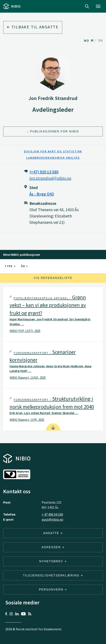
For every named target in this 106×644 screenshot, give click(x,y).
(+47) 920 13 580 (44, 172)
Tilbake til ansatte (33, 27)
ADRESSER (53, 547)
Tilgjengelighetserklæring (53, 575)
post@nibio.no (52, 519)
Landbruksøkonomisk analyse (53, 158)
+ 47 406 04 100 (52, 514)
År (24, 266)
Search (87, 6)
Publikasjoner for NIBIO (55, 131)
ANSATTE (53, 533)
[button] (53, 314)
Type (10, 266)
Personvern (53, 589)
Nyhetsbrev (53, 561)
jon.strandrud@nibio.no (50, 178)
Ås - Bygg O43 (42, 194)
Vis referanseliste (53, 278)
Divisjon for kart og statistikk (53, 151)
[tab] (53, 314)
